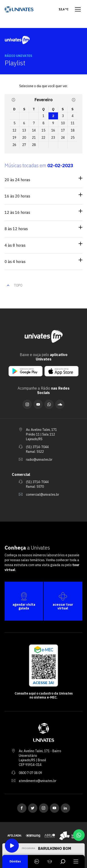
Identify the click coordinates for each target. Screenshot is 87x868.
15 (43, 130)
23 (53, 138)
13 (24, 130)
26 (14, 145)
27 (24, 145)
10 (63, 123)
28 (34, 145)
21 (34, 138)
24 (63, 138)
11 (73, 123)
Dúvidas (15, 861)
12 (14, 130)
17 (63, 130)
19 (14, 138)
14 (34, 130)
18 (73, 130)
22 (43, 138)
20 (24, 138)
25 (73, 138)
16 (53, 130)
